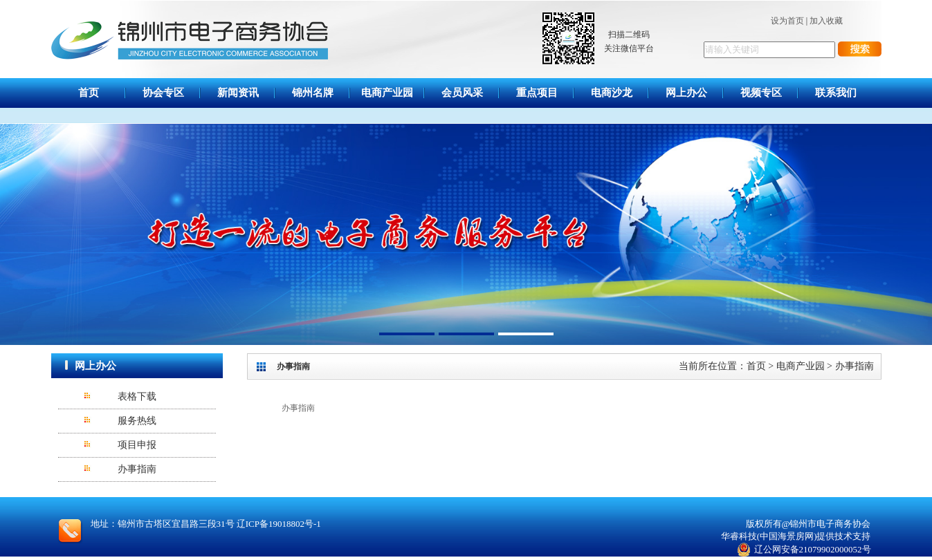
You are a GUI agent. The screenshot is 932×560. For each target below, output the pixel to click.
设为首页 (787, 21)
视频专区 (761, 93)
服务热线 (137, 421)
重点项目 (537, 93)
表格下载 (137, 396)
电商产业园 (387, 93)
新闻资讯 (238, 93)
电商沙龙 (612, 93)
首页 (89, 93)
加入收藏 (826, 21)
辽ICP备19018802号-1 (279, 524)
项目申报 (137, 445)
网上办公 (686, 93)
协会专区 (163, 93)
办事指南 (137, 469)
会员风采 (462, 93)
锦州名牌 (313, 93)
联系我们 (836, 93)
